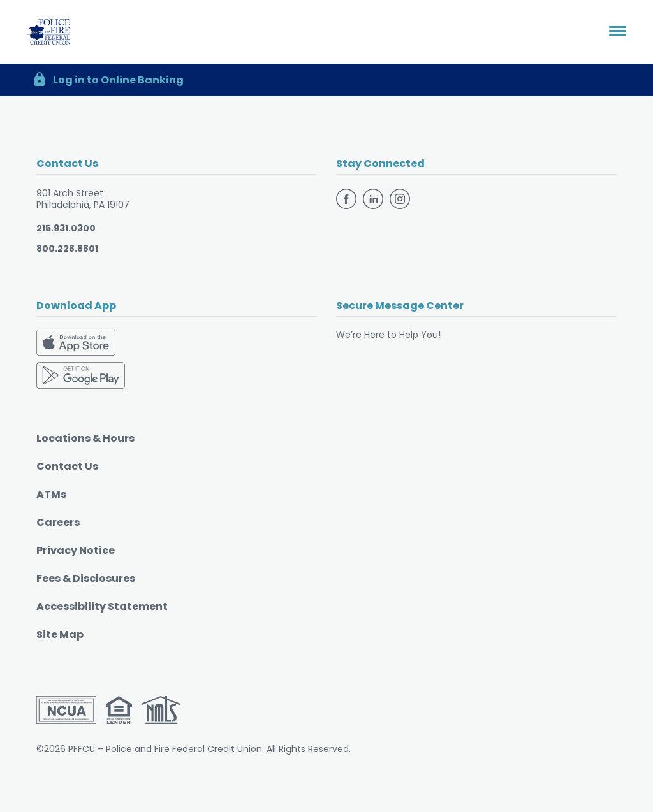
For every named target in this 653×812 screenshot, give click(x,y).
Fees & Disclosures (86, 578)
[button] (326, 80)
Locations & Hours (85, 438)
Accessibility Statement (102, 606)
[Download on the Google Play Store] (81, 374)
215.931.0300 (66, 228)
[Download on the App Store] (76, 345)
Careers (58, 522)
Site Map (60, 634)
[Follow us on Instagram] (400, 198)
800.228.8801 (67, 249)
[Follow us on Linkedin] (375, 198)
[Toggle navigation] (618, 32)
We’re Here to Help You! (388, 335)
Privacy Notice (76, 550)
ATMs (51, 494)
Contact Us (67, 466)
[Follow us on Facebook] (348, 198)
